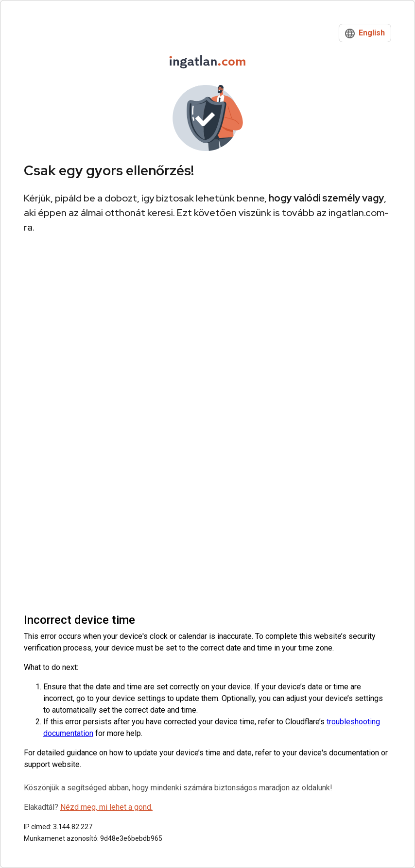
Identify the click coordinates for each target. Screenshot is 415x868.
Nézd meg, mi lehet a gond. (106, 807)
